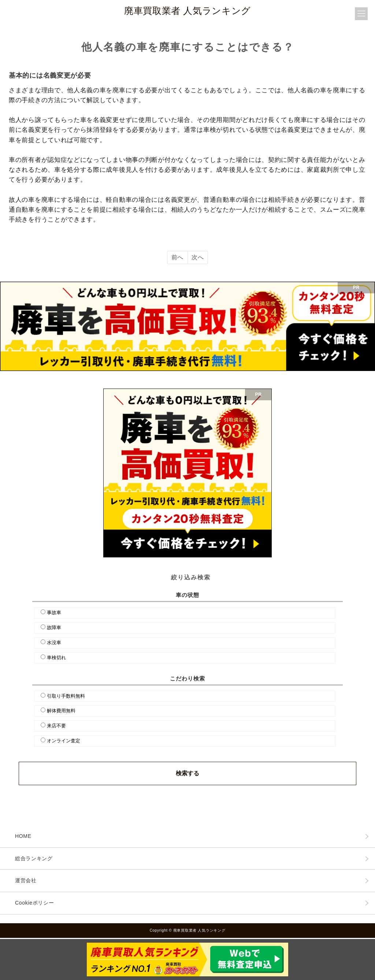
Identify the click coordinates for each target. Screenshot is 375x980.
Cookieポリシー (35, 903)
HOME (23, 836)
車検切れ (56, 658)
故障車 (54, 628)
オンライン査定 (64, 741)
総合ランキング (34, 858)
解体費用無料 (61, 711)
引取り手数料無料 (66, 696)
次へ (198, 257)
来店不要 (56, 726)
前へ (177, 257)
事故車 (54, 612)
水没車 (54, 643)
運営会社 (26, 880)
